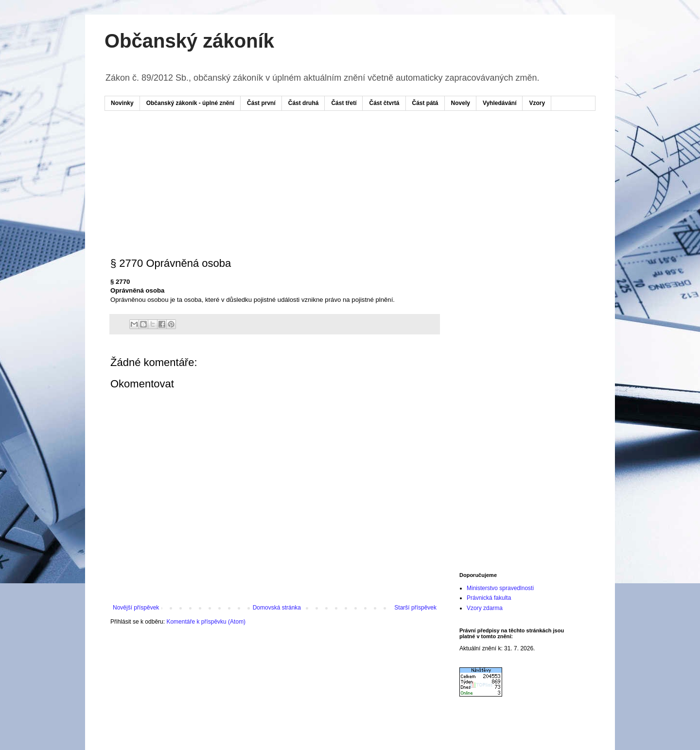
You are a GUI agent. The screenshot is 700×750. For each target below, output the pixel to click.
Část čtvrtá (384, 103)
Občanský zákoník (189, 41)
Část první (261, 103)
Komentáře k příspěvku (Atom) (206, 622)
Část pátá (425, 103)
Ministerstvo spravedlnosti (500, 588)
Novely (461, 103)
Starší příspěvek (415, 608)
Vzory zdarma (485, 608)
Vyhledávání (500, 103)
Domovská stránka (277, 608)
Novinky (122, 103)
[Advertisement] (296, 147)
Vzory (537, 103)
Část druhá (304, 103)
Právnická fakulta (489, 598)
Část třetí (344, 103)
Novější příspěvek (136, 608)
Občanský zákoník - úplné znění (190, 103)
